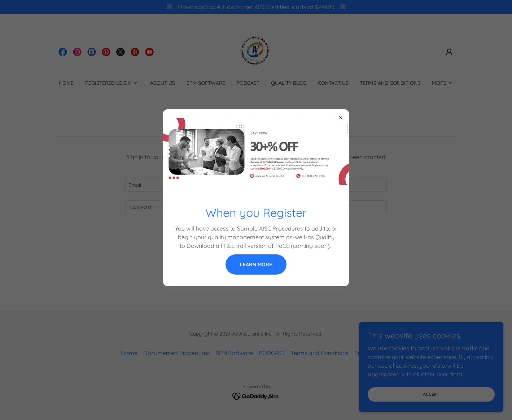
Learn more (256, 264)
